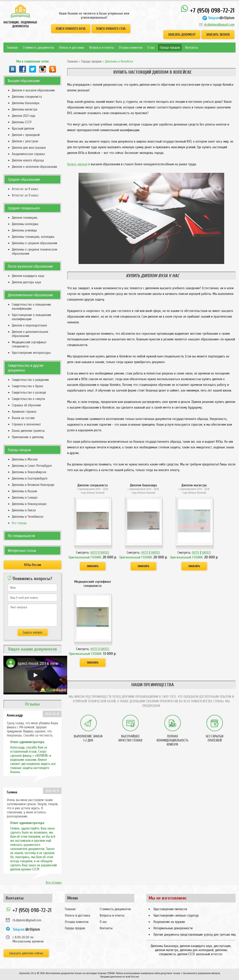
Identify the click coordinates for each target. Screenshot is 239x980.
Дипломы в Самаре (25, 498)
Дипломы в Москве (25, 459)
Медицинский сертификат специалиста (29, 344)
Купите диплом (77, 164)
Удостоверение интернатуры (31, 353)
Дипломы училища (24, 230)
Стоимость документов (38, 48)
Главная (12, 48)
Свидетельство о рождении (30, 380)
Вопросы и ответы (102, 48)
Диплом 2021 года (24, 116)
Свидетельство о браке (28, 386)
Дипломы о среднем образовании (34, 243)
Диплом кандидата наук (28, 276)
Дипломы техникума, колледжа (33, 237)
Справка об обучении (26, 405)
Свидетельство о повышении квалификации (31, 307)
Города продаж (170, 48)
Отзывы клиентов (131, 48)
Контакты (191, 48)
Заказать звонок (218, 35)
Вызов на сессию (23, 418)
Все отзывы (54, 882)
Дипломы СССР (22, 122)
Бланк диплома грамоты (28, 431)
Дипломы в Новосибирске (29, 472)
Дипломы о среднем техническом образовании (34, 251)
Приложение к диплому (28, 437)
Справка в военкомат (26, 424)
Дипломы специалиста (27, 97)
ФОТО (94, 553)
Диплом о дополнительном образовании (30, 334)
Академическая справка (28, 154)
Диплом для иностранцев (29, 148)
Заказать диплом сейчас (26, 953)
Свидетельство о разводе (29, 392)
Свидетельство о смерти (28, 399)
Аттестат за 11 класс (25, 195)
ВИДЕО (105, 553)
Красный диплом (23, 128)
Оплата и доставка (72, 48)
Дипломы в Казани (24, 491)
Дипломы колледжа (25, 224)
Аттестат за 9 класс (25, 189)
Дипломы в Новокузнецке (29, 504)
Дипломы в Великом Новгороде (33, 485)
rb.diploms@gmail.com (219, 25)
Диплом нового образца (28, 160)
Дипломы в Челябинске (28, 517)
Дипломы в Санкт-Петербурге (32, 466)
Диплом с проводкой (26, 135)
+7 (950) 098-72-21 (207, 9)
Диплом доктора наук (27, 282)
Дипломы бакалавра (26, 103)
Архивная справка (24, 412)
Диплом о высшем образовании (33, 90)
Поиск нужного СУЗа (111, 29)
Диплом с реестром (25, 141)
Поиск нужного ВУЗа (71, 29)
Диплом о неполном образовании (34, 167)
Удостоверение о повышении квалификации (31, 317)
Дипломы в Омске (24, 510)
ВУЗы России (33, 565)
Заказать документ (182, 35)
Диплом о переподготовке (29, 325)
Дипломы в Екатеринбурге (30, 478)
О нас (151, 48)
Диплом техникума (25, 218)
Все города (19, 523)
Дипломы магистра (25, 109)
